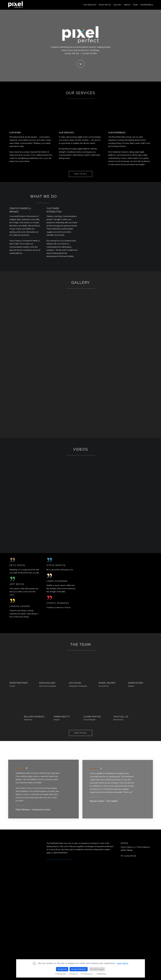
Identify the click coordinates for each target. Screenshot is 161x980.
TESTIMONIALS (147, 5)
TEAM (135, 5)
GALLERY (117, 5)
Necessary (61, 974)
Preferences (87, 974)
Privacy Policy (51, 859)
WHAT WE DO (105, 5)
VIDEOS (127, 5)
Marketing (101, 974)
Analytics (73, 974)
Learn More (122, 963)
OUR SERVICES (90, 5)
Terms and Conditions (65, 859)
